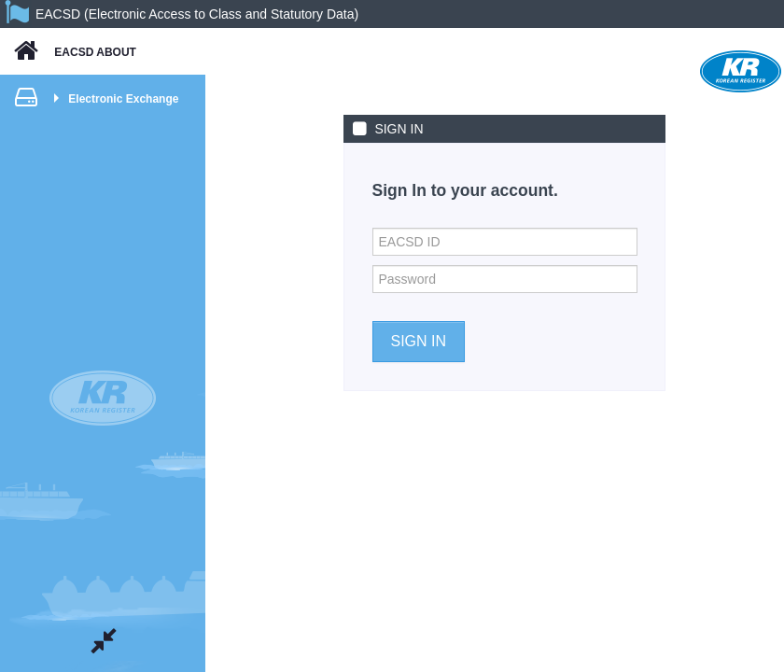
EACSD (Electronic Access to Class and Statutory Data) (197, 14)
